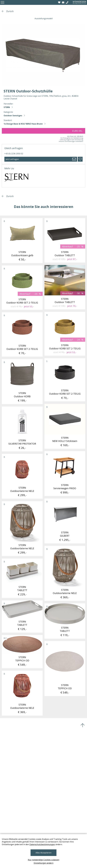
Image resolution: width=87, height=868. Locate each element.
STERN (7, 107)
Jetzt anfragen (12, 159)
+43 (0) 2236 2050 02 (14, 154)
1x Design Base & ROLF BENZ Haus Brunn (23, 124)
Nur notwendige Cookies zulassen (44, 860)
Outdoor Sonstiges (13, 116)
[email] (63, 2)
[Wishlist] (60, 2)
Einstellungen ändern (44, 863)
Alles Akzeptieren (43, 853)
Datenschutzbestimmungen (42, 844)
